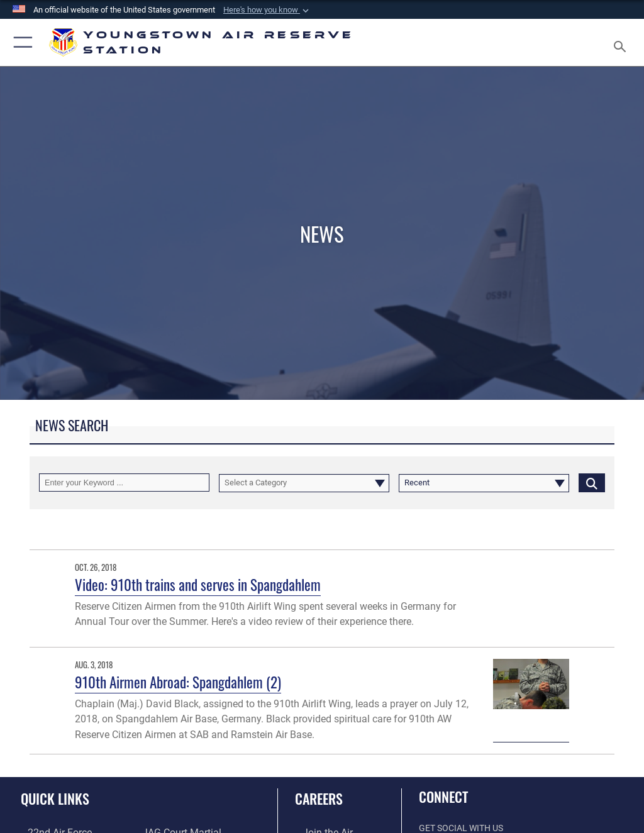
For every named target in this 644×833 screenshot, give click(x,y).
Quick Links (55, 798)
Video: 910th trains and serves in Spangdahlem (198, 584)
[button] (267, 10)
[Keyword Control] (124, 483)
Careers (319, 798)
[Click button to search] (592, 483)
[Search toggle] (622, 42)
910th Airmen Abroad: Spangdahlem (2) (178, 682)
